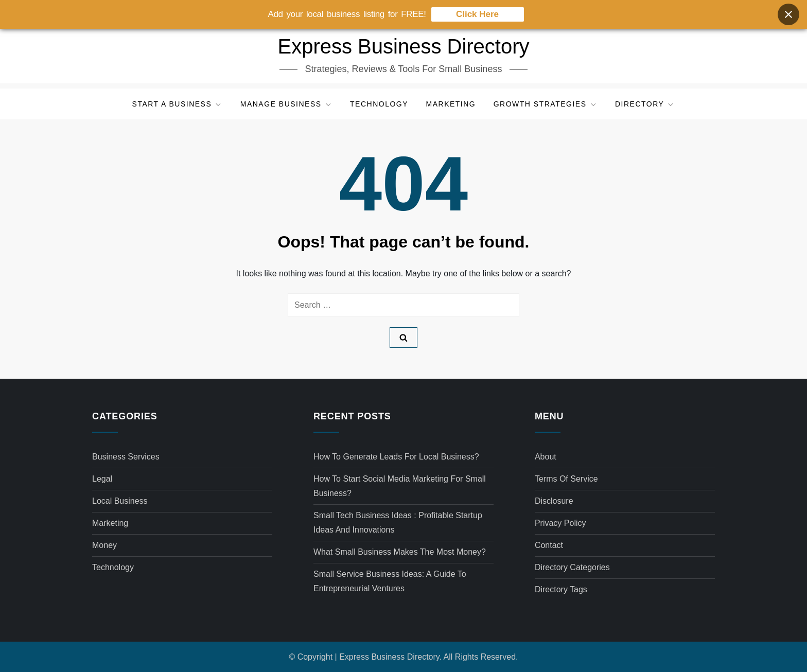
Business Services (126, 457)
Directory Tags (561, 589)
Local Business (120, 501)
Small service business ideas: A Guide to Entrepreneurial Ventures (390, 581)
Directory (645, 104)
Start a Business (178, 104)
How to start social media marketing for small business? (400, 486)
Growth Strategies (546, 104)
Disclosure (554, 501)
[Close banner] (788, 13)
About (546, 457)
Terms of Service (566, 479)
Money (104, 545)
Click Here (477, 13)
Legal (102, 479)
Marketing (451, 104)
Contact (549, 545)
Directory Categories (572, 567)
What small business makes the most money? (400, 552)
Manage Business (286, 104)
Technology (379, 104)
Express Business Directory (403, 46)
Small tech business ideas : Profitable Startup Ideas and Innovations (398, 523)
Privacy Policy (560, 523)
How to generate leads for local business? (396, 457)
